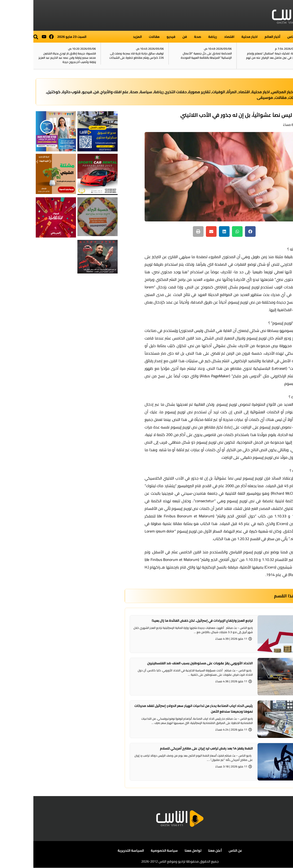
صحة (164, 37)
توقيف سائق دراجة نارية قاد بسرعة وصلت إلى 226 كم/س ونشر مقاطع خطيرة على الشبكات (103, 55)
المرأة (198, 92)
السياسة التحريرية (98, 850)
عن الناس (202, 850)
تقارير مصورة (166, 92)
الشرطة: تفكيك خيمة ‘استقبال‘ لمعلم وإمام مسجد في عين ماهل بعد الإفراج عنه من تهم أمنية (240, 58)
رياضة (179, 37)
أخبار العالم (239, 37)
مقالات (121, 37)
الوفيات (185, 92)
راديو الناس (262, 37)
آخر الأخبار (282, 56)
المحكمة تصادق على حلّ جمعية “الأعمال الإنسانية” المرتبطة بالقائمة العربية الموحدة (173, 55)
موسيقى (232, 97)
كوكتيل (20, 92)
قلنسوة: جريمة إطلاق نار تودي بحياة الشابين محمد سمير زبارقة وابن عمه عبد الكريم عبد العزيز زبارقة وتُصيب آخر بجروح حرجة (34, 58)
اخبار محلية (216, 37)
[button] (2, 37)
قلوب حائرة (38, 92)
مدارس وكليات (268, 97)
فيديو (138, 37)
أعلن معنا (182, 850)
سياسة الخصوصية (131, 850)
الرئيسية (283, 37)
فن (151, 37)
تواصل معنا (160, 850)
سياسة (113, 92)
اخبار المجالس (249, 92)
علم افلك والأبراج (81, 92)
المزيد (104, 37)
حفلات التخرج (143, 92)
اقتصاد (196, 37)
